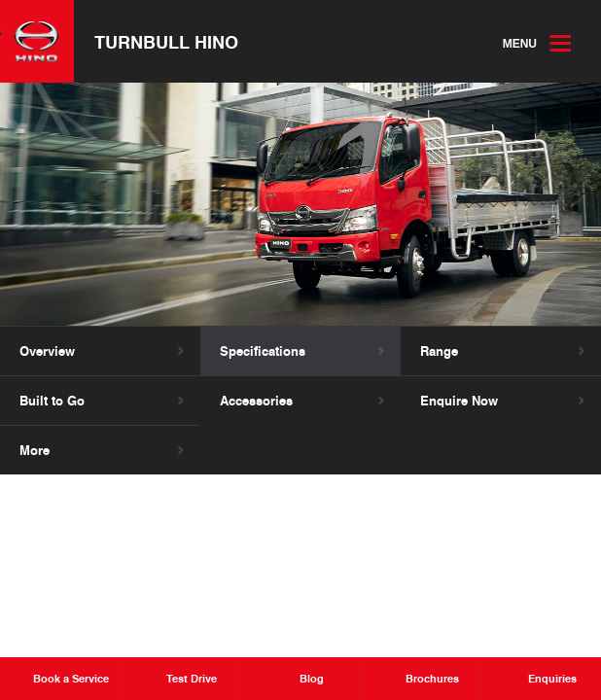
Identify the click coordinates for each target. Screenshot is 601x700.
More (35, 451)
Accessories (256, 402)
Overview (47, 352)
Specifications (263, 352)
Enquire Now (459, 402)
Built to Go (52, 402)
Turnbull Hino (167, 41)
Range (439, 352)
